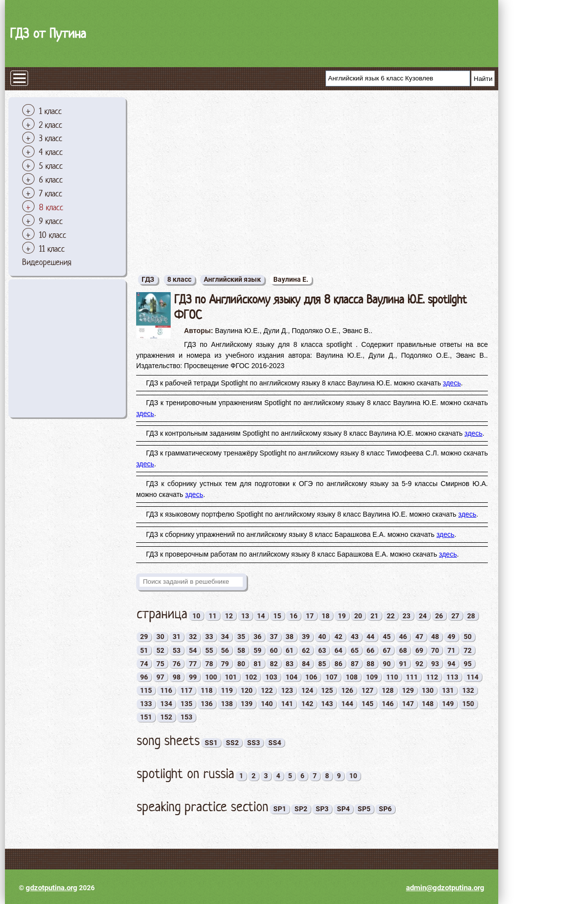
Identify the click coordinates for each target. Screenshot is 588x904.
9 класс (51, 221)
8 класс (51, 207)
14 (261, 616)
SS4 (275, 743)
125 (327, 690)
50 (468, 637)
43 (355, 637)
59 (257, 650)
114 (473, 677)
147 (408, 704)
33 (209, 637)
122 (267, 690)
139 (247, 704)
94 (451, 664)
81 (257, 664)
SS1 (211, 743)
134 (166, 704)
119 (227, 690)
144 (347, 704)
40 (322, 637)
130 (428, 690)
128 (388, 690)
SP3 (322, 809)
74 (144, 664)
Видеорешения (47, 262)
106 (311, 677)
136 (207, 704)
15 (277, 616)
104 (292, 677)
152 (166, 717)
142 (307, 704)
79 (225, 664)
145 (367, 704)
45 (387, 637)
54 (193, 650)
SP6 (385, 809)
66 (370, 650)
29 (144, 637)
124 (307, 690)
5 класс (51, 166)
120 (247, 690)
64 (338, 650)
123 (287, 690)
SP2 (301, 809)
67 (387, 650)
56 (225, 650)
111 (412, 677)
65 (355, 650)
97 (160, 677)
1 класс (50, 111)
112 (432, 677)
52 (160, 650)
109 (372, 677)
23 (406, 616)
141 (287, 704)
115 (146, 690)
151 (146, 717)
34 (225, 637)
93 (435, 664)
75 (160, 664)
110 (392, 677)
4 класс (51, 152)
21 (374, 616)
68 (403, 650)
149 (448, 704)
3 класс (51, 138)
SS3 (254, 743)
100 (211, 677)
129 (408, 690)
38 (290, 637)
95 (468, 664)
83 (290, 664)
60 (274, 650)
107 (331, 677)
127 (367, 690)
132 (468, 690)
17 (310, 616)
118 (207, 690)
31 (177, 637)
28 (471, 616)
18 (326, 616)
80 (241, 664)
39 (306, 637)
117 (186, 690)
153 (186, 717)
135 (186, 704)
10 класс (53, 235)
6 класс (51, 180)
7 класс (51, 193)
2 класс (51, 125)
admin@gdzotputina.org (445, 888)
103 (271, 677)
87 (355, 664)
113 (452, 677)
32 (193, 637)
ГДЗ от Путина (48, 33)
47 (419, 637)
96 (144, 677)
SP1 (280, 809)
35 (241, 637)
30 (160, 637)
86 (338, 664)
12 (229, 616)
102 (251, 677)
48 (435, 637)
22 (391, 616)
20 (358, 616)
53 (177, 650)
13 (245, 616)
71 (451, 650)
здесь (452, 383)
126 (347, 690)
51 (144, 650)
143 (327, 704)
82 (274, 664)
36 (257, 637)
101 (231, 677)
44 (370, 637)
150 (468, 704)
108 (352, 677)
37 (274, 637)
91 (403, 664)
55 (209, 650)
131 (448, 690)
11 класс (52, 249)
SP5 (364, 809)
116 (166, 690)
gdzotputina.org (52, 888)
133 (146, 704)
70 (435, 650)
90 (387, 664)
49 (451, 637)
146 (388, 704)
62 (306, 650)
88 (370, 664)
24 (423, 616)
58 (241, 650)
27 (455, 616)
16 (294, 616)
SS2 (232, 743)
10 (196, 616)
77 (193, 664)
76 (177, 664)
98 (177, 677)
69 (419, 650)
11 (213, 616)
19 (342, 616)
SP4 (343, 809)
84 (306, 664)
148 (428, 704)
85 (322, 664)
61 (290, 650)
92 (419, 664)
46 (403, 637)
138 (227, 704)
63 (322, 650)
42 (338, 637)
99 (193, 677)
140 (267, 704)
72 (468, 650)
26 (439, 616)
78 (209, 664)
